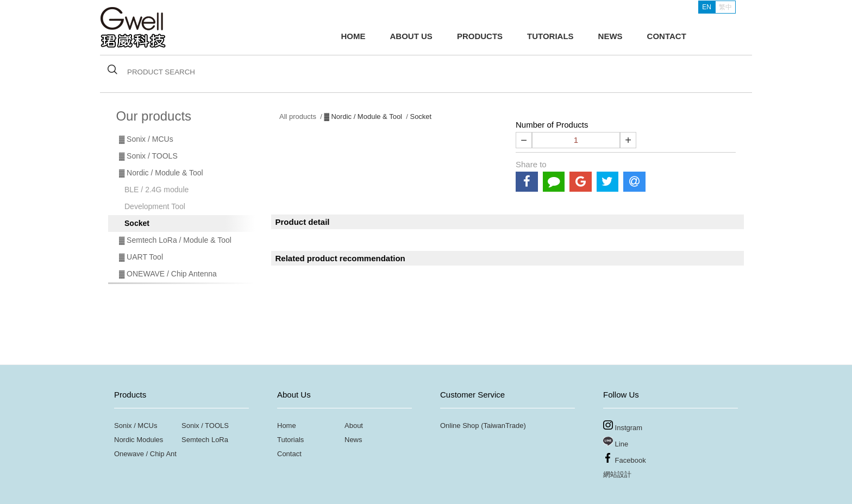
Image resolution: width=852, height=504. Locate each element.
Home (287, 426)
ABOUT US (411, 36)
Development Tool (155, 206)
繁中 (725, 7)
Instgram (623, 426)
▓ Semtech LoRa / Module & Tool (175, 240)
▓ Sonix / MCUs (146, 139)
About (354, 426)
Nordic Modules (139, 440)
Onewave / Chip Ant (145, 454)
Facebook (625, 459)
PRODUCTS (480, 36)
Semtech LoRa (205, 440)
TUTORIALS (550, 36)
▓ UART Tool (141, 257)
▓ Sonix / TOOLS (148, 156)
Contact (289, 454)
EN (707, 7)
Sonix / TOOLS (205, 426)
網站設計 (617, 474)
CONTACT (667, 36)
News (353, 440)
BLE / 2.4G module (156, 190)
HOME (353, 36)
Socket (137, 223)
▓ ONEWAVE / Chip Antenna (168, 274)
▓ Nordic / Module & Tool (161, 173)
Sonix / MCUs (136, 426)
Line (616, 442)
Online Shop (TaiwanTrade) (483, 426)
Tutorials (290, 440)
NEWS (610, 36)
